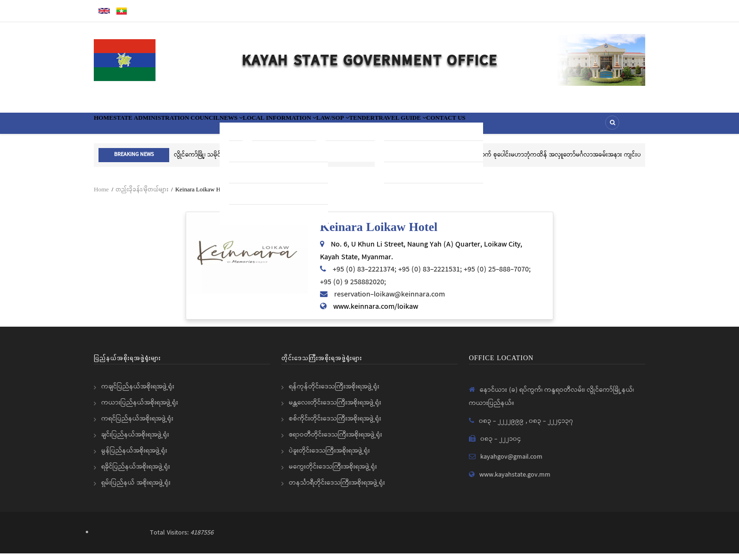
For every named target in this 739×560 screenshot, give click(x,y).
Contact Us (576, 126)
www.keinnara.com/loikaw (376, 313)
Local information (343, 126)
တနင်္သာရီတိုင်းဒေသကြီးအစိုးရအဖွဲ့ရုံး (337, 489)
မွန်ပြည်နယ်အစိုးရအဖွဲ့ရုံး (134, 457)
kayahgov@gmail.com (511, 463)
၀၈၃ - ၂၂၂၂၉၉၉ (502, 428)
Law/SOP (415, 126)
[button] (247, 259)
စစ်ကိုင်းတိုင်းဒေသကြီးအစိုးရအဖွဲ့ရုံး (335, 425)
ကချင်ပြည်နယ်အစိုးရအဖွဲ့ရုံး (138, 393)
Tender (458, 126)
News (277, 126)
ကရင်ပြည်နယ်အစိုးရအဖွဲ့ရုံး (137, 425)
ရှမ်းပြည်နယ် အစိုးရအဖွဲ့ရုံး (136, 489)
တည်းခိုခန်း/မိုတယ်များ (142, 196)
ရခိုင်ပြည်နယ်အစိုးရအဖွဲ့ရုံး (136, 473)
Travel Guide (513, 126)
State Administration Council (192, 126)
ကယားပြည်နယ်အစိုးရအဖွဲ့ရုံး (140, 409)
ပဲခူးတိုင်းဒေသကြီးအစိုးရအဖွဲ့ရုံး (329, 457)
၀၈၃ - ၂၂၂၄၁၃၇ (551, 428)
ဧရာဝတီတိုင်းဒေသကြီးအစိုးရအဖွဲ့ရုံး (336, 441)
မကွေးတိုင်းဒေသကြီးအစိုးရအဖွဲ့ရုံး (333, 473)
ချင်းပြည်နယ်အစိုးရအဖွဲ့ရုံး (135, 441)
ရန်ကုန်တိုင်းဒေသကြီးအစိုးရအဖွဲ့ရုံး (334, 393)
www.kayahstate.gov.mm (515, 481)
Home (110, 126)
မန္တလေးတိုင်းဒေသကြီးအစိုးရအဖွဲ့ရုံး (335, 409)
